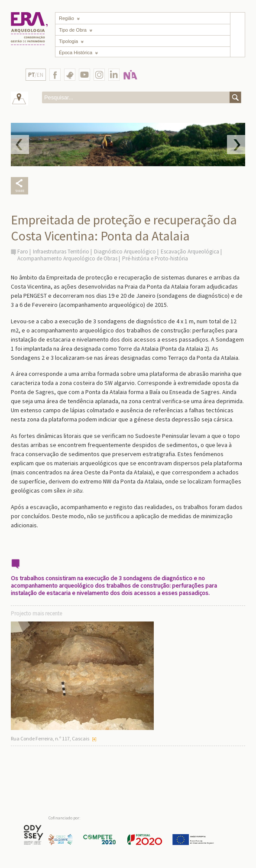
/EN (36, 75)
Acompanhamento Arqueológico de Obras (67, 258)
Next (236, 145)
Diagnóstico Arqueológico (125, 252)
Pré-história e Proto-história (155, 258)
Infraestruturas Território (61, 252)
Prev (20, 145)
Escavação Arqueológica (190, 252)
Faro (23, 252)
